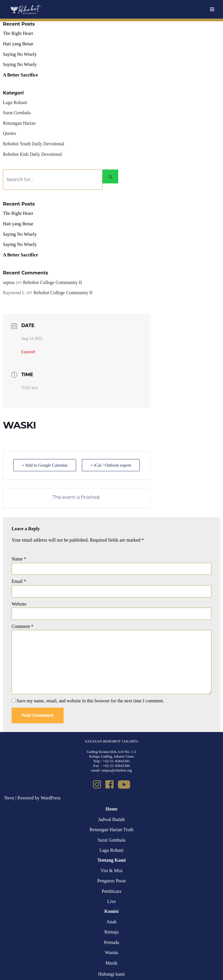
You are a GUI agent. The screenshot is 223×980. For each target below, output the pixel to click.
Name (19, 559)
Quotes (9, 133)
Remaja (112, 932)
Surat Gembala (17, 113)
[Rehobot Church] (25, 9)
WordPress (51, 798)
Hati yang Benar (18, 44)
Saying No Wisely (20, 54)
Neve (9, 798)
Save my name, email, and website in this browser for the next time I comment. (90, 701)
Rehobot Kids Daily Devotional (32, 154)
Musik (112, 963)
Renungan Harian (19, 123)
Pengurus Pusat (111, 881)
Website (19, 604)
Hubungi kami (111, 974)
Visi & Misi (111, 871)
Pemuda (111, 942)
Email (19, 581)
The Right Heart (18, 33)
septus (9, 282)
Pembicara (111, 891)
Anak (112, 922)
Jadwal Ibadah (111, 819)
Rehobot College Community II (52, 282)
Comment (23, 626)
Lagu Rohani (15, 102)
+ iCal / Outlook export (111, 465)
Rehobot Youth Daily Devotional (34, 144)
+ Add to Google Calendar (45, 465)
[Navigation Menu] (212, 9)
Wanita (112, 953)
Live (111, 901)
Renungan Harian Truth (111, 830)
